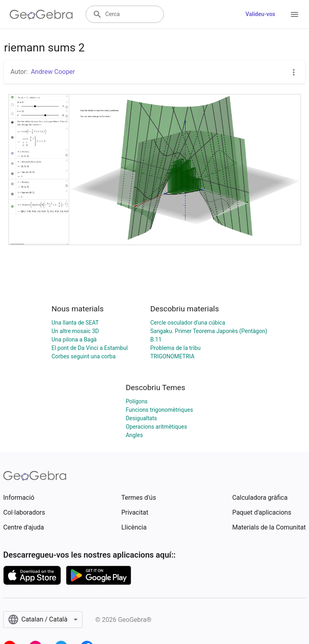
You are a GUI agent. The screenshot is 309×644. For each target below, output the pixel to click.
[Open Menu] (295, 14)
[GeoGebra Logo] (41, 14)
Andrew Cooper (53, 72)
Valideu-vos (260, 14)
